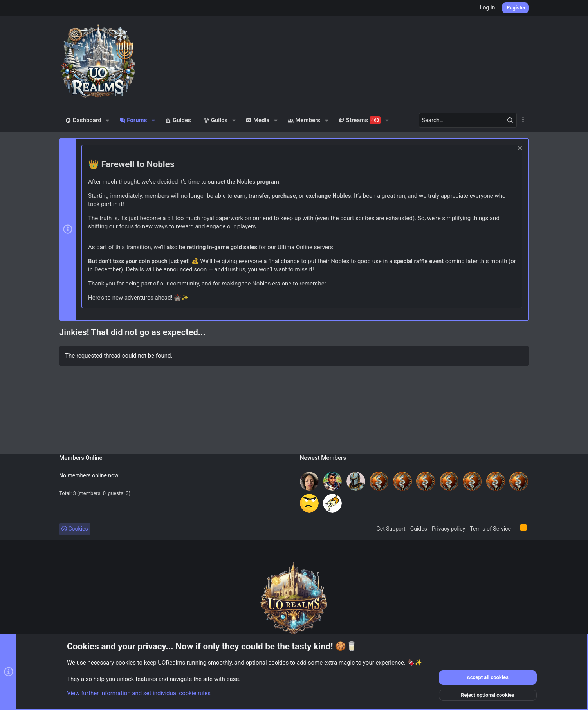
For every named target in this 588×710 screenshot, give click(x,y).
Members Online (81, 458)
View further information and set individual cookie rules (139, 693)
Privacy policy (448, 529)
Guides (419, 529)
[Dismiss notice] (519, 149)
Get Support (391, 529)
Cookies (75, 529)
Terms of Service (490, 529)
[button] (108, 120)
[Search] (468, 120)
